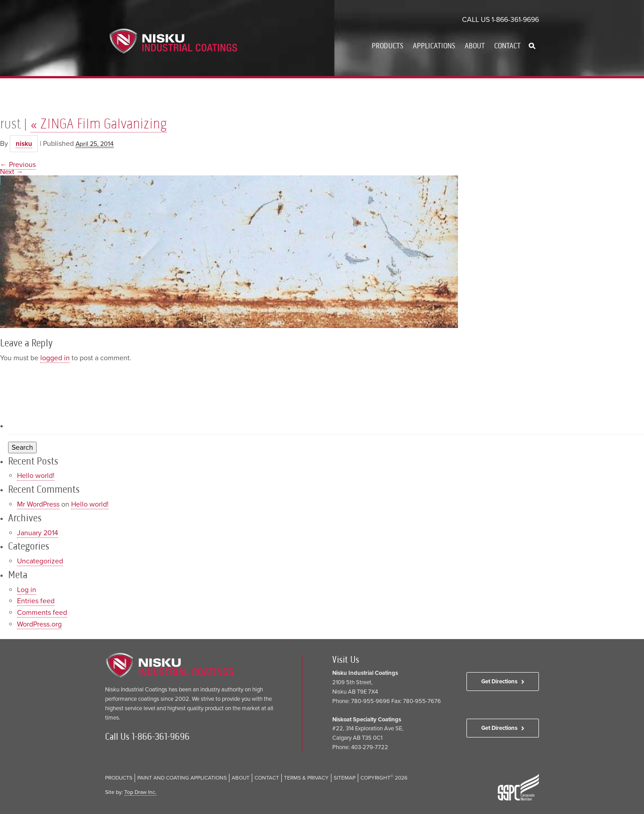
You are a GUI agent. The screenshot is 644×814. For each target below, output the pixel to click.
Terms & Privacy (306, 778)
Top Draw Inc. (140, 792)
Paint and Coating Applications (182, 778)
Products (388, 46)
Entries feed (36, 601)
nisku (24, 144)
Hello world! (36, 476)
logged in (55, 358)
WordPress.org (39, 624)
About (475, 46)
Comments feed (42, 613)
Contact (507, 46)
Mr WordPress (38, 504)
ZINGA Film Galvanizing (99, 124)
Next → (12, 172)
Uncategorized (40, 561)
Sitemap (345, 778)
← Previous (18, 165)
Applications (434, 46)
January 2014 (38, 533)
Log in (27, 590)
